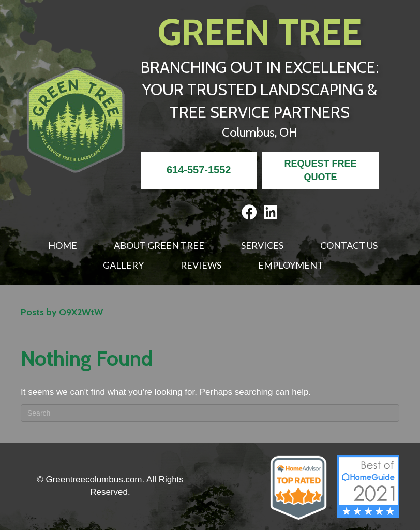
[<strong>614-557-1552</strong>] (199, 170)
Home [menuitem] (63, 245)
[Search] (210, 413)
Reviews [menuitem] (201, 265)
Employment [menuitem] (291, 265)
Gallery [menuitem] (123, 265)
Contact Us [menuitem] (349, 245)
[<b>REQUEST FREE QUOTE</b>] (320, 170)
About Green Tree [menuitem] (159, 245)
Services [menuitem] (262, 245)
